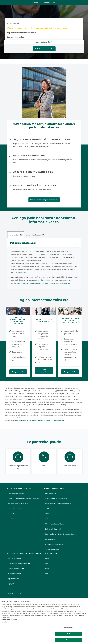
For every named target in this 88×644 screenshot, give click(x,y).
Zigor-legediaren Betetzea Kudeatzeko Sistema (61, 534)
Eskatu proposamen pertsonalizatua (44, 200)
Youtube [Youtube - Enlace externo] (48, 574)
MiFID (47, 509)
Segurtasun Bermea (14, 559)
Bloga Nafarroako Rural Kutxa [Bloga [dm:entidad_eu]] (19, 564)
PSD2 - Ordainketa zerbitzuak (55, 524)
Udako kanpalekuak (14, 594)
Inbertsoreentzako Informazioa (18, 504)
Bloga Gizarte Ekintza (16, 569)
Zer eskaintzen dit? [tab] (16, 235)
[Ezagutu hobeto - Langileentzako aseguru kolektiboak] (70, 311)
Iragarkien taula (50, 494)
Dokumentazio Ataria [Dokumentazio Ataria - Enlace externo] (52, 549)
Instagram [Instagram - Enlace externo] (49, 569)
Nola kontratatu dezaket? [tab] (34, 235)
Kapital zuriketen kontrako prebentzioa (58, 504)
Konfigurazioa (69, 628)
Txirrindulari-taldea (14, 574)
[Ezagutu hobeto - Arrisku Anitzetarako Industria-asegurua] (18, 311)
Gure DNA (11, 514)
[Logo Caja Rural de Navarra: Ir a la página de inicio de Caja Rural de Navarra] (35, 2)
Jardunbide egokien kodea (54, 544)
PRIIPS (47, 514)
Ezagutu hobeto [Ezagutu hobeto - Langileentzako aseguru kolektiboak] (70, 372)
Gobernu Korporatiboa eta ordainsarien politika (24, 499)
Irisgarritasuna (50, 539)
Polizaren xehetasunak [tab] (44, 243)
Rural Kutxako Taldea (15, 509)
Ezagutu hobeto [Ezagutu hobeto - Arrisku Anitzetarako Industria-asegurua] (18, 372)
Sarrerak (10, 589)
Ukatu (69, 634)
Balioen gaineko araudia (53, 529)
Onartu (69, 640)
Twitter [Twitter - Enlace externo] (47, 564)
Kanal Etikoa (12, 519)
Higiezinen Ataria (13, 579)
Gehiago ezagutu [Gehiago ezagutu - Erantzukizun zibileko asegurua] (44, 371)
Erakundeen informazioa (16, 494)
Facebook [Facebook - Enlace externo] (48, 559)
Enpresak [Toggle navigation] (50, 2)
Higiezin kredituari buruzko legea (56, 499)
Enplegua (11, 584)
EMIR (47, 519)
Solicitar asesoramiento (44, 49)
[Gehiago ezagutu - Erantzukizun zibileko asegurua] (44, 311)
